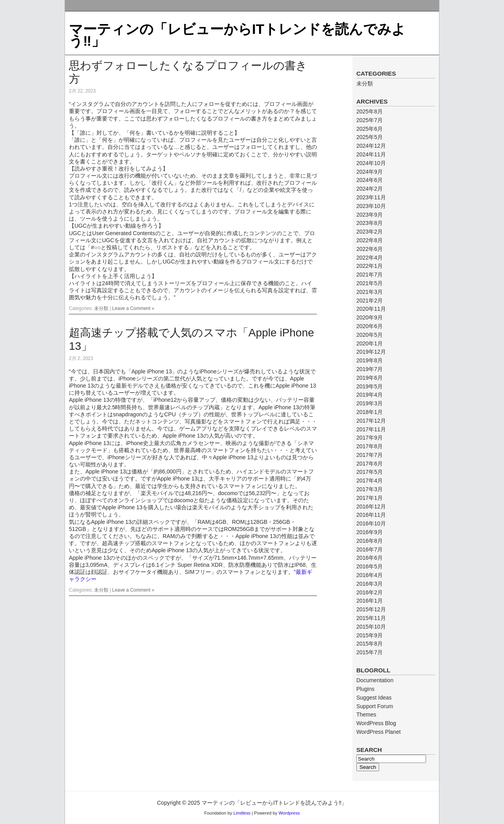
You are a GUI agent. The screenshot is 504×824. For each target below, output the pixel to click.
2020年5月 (370, 335)
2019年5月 (370, 386)
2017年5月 (370, 472)
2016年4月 (370, 575)
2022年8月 (370, 240)
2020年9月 (370, 317)
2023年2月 (370, 232)
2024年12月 (371, 146)
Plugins (365, 689)
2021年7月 (370, 275)
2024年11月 (371, 154)
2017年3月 (370, 489)
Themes (366, 715)
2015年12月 (371, 609)
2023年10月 (371, 206)
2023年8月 (370, 223)
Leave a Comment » (133, 308)
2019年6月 (370, 378)
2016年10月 (371, 523)
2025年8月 (370, 111)
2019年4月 (370, 395)
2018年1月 (370, 412)
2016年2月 (370, 592)
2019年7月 (370, 369)
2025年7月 (370, 120)
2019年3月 (370, 403)
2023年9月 (370, 215)
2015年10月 (371, 627)
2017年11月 (371, 429)
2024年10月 (371, 163)
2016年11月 (371, 515)
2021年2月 (370, 301)
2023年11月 (371, 197)
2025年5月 (370, 137)
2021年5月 (370, 283)
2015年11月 (371, 618)
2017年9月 (370, 438)
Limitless (242, 813)
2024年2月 (370, 189)
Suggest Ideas (374, 698)
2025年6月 (370, 129)
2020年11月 (371, 309)
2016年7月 (370, 549)
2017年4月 (370, 481)
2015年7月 (370, 652)
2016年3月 (370, 584)
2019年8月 (370, 360)
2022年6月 (370, 249)
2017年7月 (370, 455)
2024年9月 (370, 172)
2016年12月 (371, 507)
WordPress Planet (379, 732)
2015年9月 (370, 635)
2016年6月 (370, 558)
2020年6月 (370, 326)
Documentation (375, 680)
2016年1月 (370, 601)
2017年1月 (370, 498)
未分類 (101, 308)
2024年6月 (370, 180)
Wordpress (289, 813)
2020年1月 (370, 343)
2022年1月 (370, 266)
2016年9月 (370, 532)
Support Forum (375, 706)
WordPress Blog (376, 723)
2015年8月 (370, 644)
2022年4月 (370, 258)
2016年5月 (370, 566)
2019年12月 (371, 352)
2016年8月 (370, 541)
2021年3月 (370, 292)
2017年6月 (370, 464)
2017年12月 (371, 421)
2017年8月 (370, 446)
